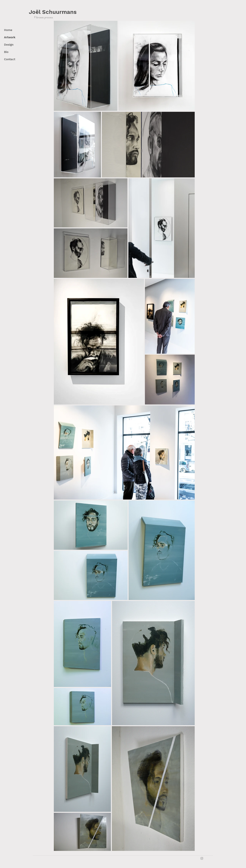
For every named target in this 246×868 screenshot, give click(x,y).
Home (8, 30)
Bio (6, 52)
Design (9, 45)
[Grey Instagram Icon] (202, 858)
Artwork (10, 37)
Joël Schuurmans (53, 12)
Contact (10, 59)
